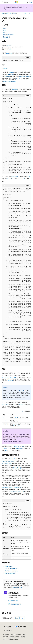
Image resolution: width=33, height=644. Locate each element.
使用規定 (23, 637)
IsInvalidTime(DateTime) (17, 492)
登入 (31, 2)
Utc (4, 418)
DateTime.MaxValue (25, 77)
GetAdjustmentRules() (11, 571)
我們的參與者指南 (17, 587)
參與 (24, 635)
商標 (4, 639)
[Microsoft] (16, 2)
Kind (10, 72)
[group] (16, 136)
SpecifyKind (15, 176)
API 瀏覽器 (13, 13)
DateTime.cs (8, 49)
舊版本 (13, 635)
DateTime (9, 53)
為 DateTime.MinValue (10, 81)
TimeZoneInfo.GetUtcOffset (10, 378)
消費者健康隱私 (14, 637)
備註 (4, 32)
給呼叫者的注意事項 (8, 34)
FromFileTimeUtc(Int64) (9, 461)
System (9, 45)
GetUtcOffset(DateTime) (12, 569)
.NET (8, 13)
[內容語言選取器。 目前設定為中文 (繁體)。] (8, 627)
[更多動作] (30, 13)
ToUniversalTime (22, 179)
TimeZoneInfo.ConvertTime (12, 441)
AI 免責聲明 (6, 635)
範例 (4, 30)
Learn (3, 13)
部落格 (18, 635)
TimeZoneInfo (9, 566)
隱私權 (5, 637)
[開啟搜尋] (27, 2)
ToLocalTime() (14, 459)
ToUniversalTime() (7, 463)
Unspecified (6, 424)
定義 (4, 28)
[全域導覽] (2, 2)
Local (13, 72)
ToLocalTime (15, 89)
